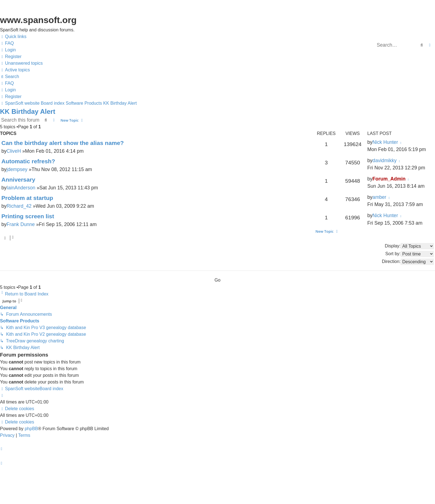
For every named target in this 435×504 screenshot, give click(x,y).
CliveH (14, 151)
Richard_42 (19, 206)
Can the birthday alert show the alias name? (63, 143)
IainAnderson (21, 188)
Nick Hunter (385, 142)
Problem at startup (27, 198)
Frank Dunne (21, 224)
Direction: (408, 262)
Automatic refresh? (28, 161)
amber (380, 197)
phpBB (31, 429)
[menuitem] (7, 43)
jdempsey (17, 169)
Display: (409, 246)
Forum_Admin (389, 179)
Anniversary (18, 180)
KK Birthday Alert (28, 111)
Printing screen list (28, 216)
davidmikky (385, 161)
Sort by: (410, 254)
